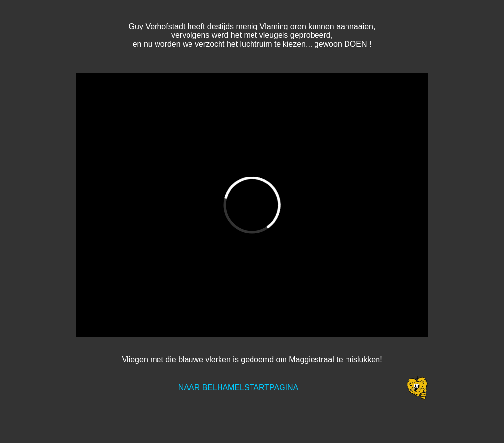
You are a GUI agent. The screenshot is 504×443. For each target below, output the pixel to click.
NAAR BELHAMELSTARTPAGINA (238, 388)
